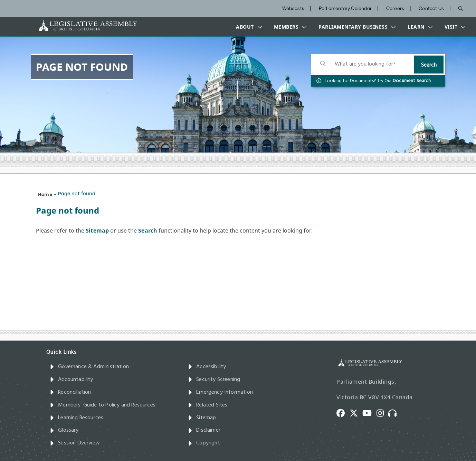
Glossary (64, 430)
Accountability (72, 380)
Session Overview (75, 443)
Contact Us (431, 9)
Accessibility (207, 367)
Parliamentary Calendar (345, 9)
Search (429, 65)
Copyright (204, 443)
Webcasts (293, 9)
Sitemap (202, 418)
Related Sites (208, 405)
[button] (247, 27)
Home (45, 194)
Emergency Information (220, 392)
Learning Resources (77, 418)
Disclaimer (204, 430)
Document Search (412, 81)
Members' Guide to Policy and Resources (103, 405)
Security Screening (214, 380)
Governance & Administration (89, 367)
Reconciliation (70, 392)
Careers (395, 9)
